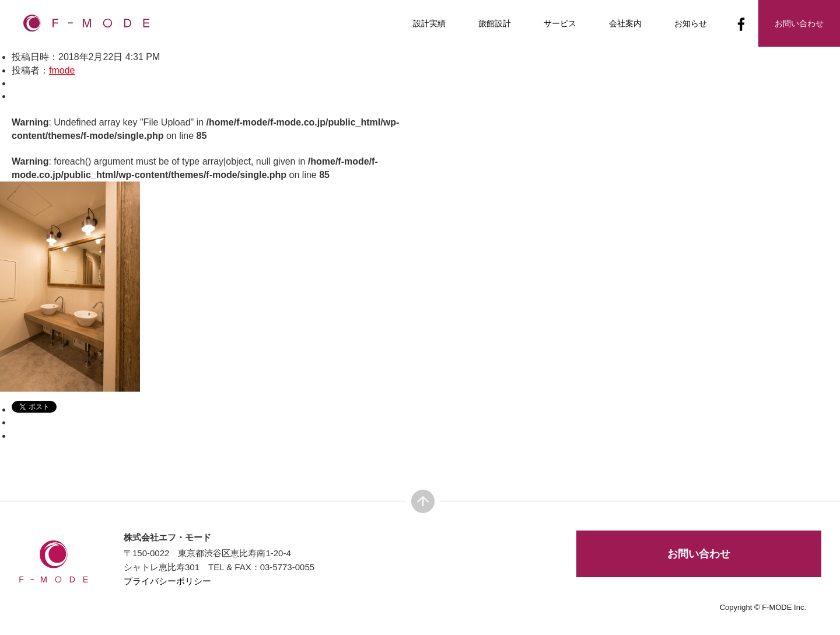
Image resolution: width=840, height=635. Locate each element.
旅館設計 (495, 23)
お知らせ (691, 23)
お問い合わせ (699, 554)
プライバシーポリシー (167, 581)
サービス (560, 23)
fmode (62, 70)
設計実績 (429, 23)
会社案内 (625, 23)
